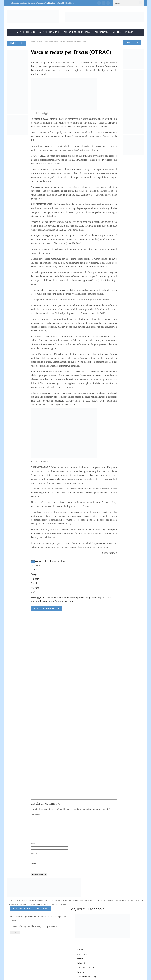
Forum (129, 32)
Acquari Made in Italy (77, 32)
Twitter (34, 570)
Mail (33, 592)
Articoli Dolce (26, 32)
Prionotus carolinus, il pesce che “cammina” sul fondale (34, 3)
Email (34, 853)
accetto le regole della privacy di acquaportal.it (34, 926)
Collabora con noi (85, 968)
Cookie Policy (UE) (86, 977)
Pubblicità (82, 963)
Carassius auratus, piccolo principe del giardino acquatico (69, 598)
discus (64, 561)
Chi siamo (82, 954)
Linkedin (35, 579)
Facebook (35, 565)
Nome (34, 843)
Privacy (81, 972)
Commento (35, 815)
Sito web (34, 864)
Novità (116, 32)
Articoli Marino (49, 32)
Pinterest (35, 588)
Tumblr (34, 583)
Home (33, 41)
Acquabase (101, 32)
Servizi (80, 959)
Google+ (35, 574)
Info (12, 39)
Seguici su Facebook (87, 909)
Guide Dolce (53, 41)
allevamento (54, 561)
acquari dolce (42, 561)
